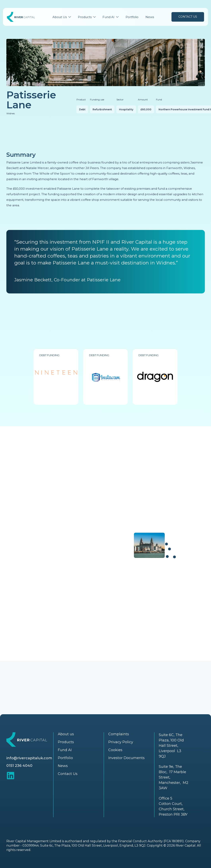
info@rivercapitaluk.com (29, 758)
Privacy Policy (121, 742)
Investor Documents (126, 758)
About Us (60, 17)
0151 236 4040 (19, 766)
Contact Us (188, 17)
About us (66, 734)
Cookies (115, 750)
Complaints (119, 734)
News (150, 17)
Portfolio (132, 17)
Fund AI (108, 17)
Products (85, 17)
